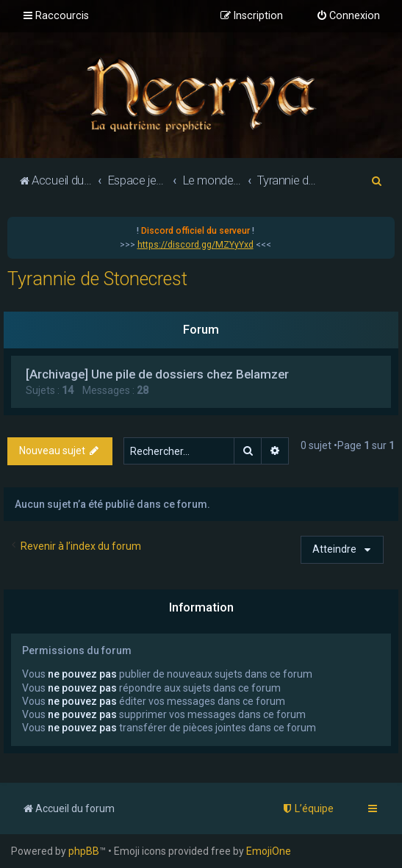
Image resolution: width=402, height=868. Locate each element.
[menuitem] (348, 16)
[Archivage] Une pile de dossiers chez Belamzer (157, 374)
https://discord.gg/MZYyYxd (195, 245)
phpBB (84, 851)
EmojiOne (269, 851)
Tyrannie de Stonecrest (97, 279)
